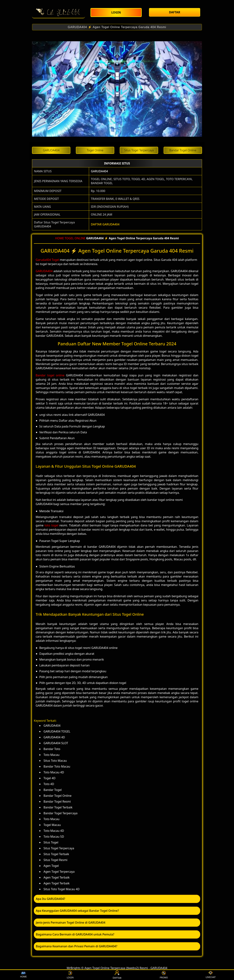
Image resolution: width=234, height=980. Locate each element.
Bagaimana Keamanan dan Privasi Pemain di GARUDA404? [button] (77, 946)
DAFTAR (117, 975)
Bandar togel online (50, 375)
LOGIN (70, 975)
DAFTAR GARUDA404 (105, 224)
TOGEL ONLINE (75, 238)
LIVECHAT (211, 975)
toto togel (51, 525)
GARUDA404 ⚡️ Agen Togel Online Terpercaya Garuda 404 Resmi (117, 27)
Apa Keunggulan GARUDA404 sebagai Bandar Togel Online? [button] (77, 911)
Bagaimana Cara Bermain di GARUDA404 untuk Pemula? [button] (75, 934)
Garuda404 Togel (47, 260)
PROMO (164, 975)
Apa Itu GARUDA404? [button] (50, 899)
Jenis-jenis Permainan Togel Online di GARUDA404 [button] (71, 923)
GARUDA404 (99, 171)
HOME (60, 238)
